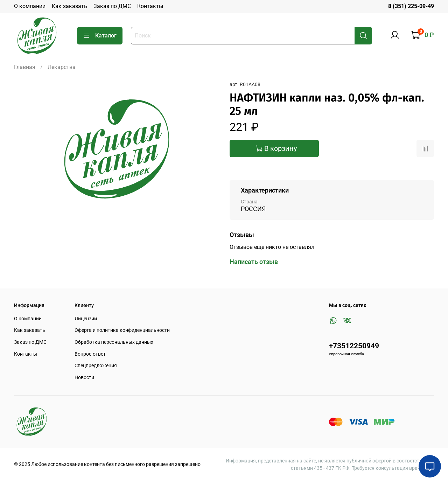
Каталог (100, 36)
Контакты (150, 6)
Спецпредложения (96, 366)
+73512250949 (354, 346)
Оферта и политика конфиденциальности (122, 330)
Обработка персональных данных (114, 342)
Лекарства (62, 67)
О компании (30, 6)
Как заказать (69, 6)
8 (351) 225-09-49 (411, 6)
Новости (84, 378)
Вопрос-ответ (90, 354)
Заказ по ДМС (112, 6)
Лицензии (86, 319)
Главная (25, 67)
